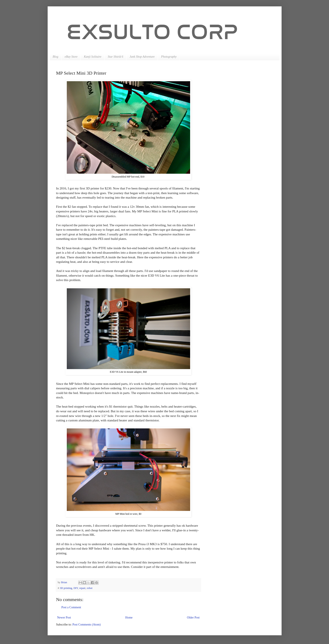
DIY (76, 588)
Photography (169, 57)
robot (90, 588)
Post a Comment (71, 607)
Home (129, 618)
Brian (64, 582)
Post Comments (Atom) (87, 625)
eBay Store (71, 57)
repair (82, 588)
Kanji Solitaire (93, 57)
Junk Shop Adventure (142, 57)
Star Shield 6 (115, 57)
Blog (56, 57)
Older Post (193, 618)
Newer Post (64, 618)
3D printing (66, 588)
